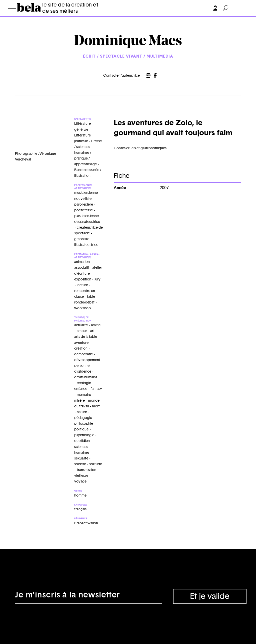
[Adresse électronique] (88, 596)
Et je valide (210, 596)
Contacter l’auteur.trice (121, 76)
